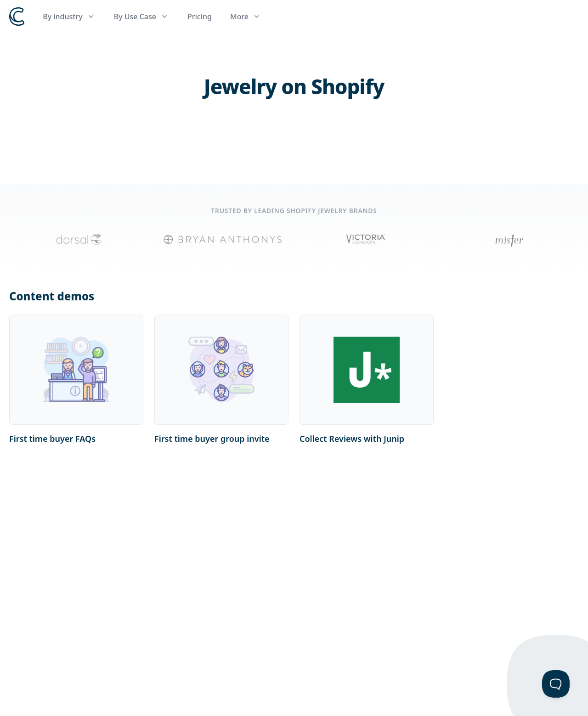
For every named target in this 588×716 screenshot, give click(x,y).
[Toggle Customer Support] (556, 684)
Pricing (200, 17)
